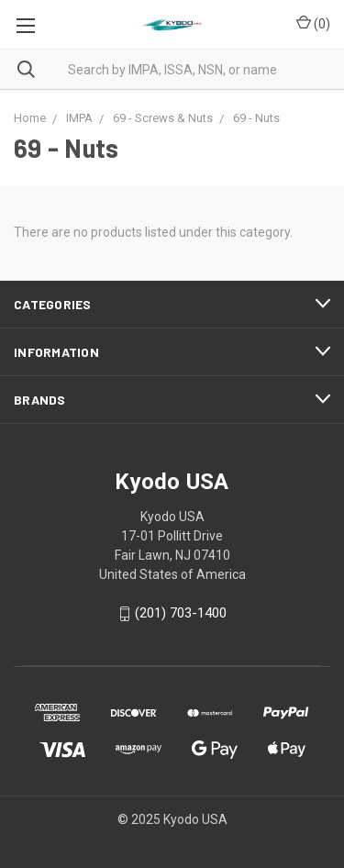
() (313, 23)
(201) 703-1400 (181, 614)
